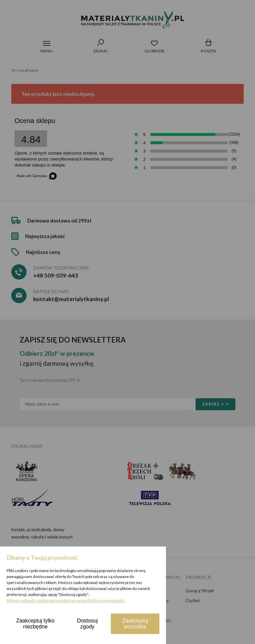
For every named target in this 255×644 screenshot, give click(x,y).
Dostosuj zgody (87, 624)
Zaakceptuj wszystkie (135, 624)
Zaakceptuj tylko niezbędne (36, 624)
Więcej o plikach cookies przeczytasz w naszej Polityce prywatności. (66, 600)
